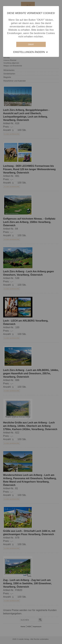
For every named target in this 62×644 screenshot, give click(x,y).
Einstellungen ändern (29, 52)
